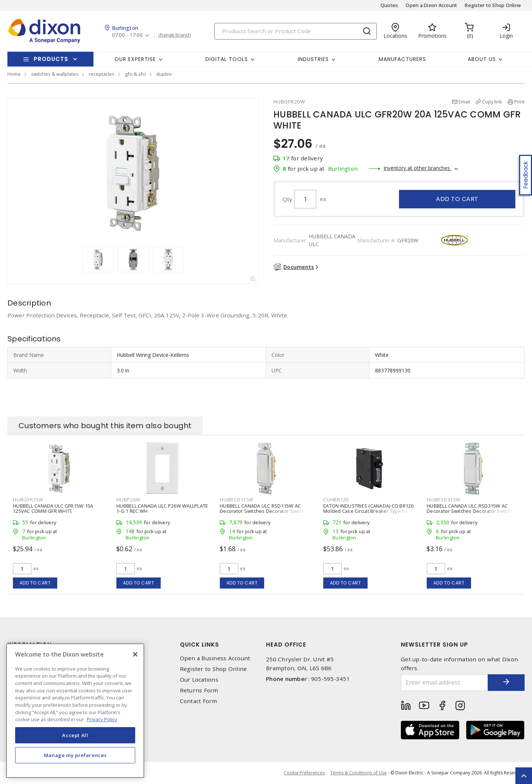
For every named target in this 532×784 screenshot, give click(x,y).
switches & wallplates (55, 74)
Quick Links (199, 645)
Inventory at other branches (417, 168)
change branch (175, 35)
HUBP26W (128, 500)
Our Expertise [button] (135, 59)
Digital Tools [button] (227, 59)
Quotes (389, 5)
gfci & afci (135, 74)
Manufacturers (402, 59)
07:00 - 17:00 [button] (127, 35)
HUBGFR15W (28, 500)
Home (14, 74)
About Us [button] (482, 59)
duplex (164, 74)
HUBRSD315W (444, 500)
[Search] (296, 31)
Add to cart (457, 199)
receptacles (102, 74)
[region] (75, 711)
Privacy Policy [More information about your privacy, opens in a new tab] (102, 719)
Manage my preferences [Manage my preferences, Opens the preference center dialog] (75, 755)
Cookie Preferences (304, 773)
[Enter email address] (444, 683)
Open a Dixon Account (431, 5)
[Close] (135, 654)
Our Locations (199, 680)
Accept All (75, 735)
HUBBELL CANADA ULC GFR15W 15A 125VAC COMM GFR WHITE (53, 508)
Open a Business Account (215, 658)
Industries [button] (313, 59)
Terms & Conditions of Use (359, 773)
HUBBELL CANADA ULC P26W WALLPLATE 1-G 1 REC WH (162, 508)
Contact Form (199, 701)
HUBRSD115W (237, 500)
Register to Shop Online (493, 5)
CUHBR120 (336, 500)
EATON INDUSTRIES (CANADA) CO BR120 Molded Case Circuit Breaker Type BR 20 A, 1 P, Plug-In (369, 511)
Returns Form (199, 690)
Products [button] (51, 59)
